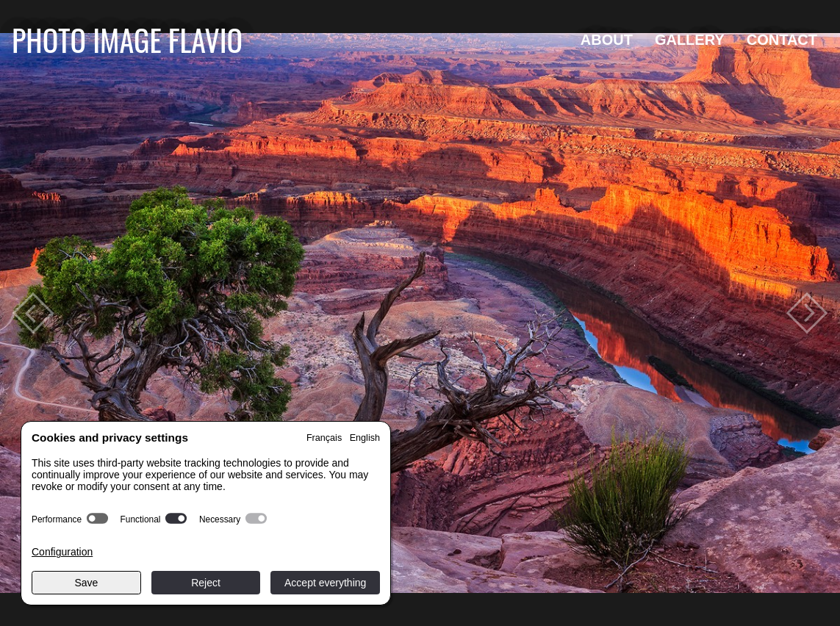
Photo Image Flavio (127, 39)
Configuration (62, 552)
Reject (206, 583)
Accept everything (325, 583)
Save (86, 583)
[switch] (97, 518)
